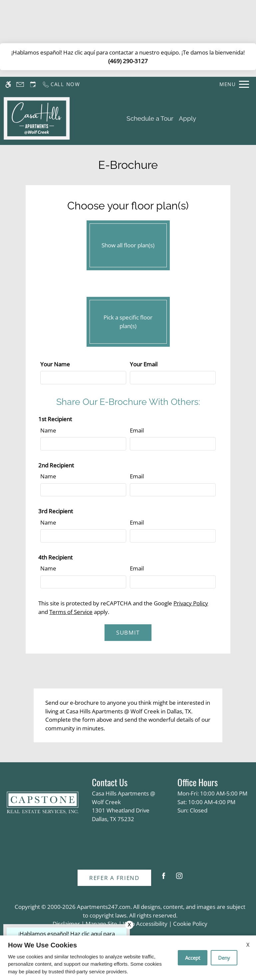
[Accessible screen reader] (8, 84)
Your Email (144, 364)
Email (137, 430)
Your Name (55, 364)
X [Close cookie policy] (248, 945)
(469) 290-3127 (128, 61)
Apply (187, 118)
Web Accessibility (145, 924)
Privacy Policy (191, 603)
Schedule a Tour (150, 118)
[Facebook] (164, 878)
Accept (193, 958)
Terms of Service (71, 612)
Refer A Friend (114, 878)
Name (48, 430)
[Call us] (61, 84)
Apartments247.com (104, 907)
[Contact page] (20, 84)
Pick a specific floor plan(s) (128, 320)
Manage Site (101, 924)
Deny (224, 958)
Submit (128, 632)
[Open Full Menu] (234, 84)
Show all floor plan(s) (128, 244)
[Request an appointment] (33, 84)
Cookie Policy (190, 924)
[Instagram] (179, 878)
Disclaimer (66, 924)
